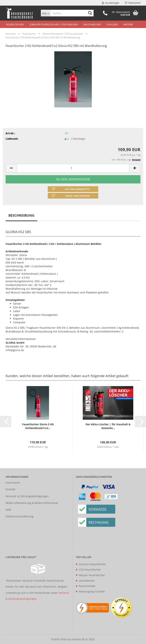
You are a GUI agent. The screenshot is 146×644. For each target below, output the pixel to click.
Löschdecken (85, 581)
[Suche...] (46, 13)
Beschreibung (21, 215)
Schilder (112, 24)
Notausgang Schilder (90, 591)
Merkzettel (133, 3)
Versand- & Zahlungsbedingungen (27, 496)
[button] (6, 422)
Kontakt (10, 489)
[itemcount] (73, 168)
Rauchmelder (92, 24)
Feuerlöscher (15, 24)
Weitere (128, 24)
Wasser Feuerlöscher (90, 575)
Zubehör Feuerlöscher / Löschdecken (54, 24)
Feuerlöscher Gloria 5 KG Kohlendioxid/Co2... (38, 426)
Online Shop (59, 639)
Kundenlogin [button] (111, 3)
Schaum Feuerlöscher (91, 564)
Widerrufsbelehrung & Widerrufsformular (32, 503)
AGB (8, 510)
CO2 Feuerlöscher (88, 570)
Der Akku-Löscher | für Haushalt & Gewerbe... (108, 426)
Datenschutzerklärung (20, 516)
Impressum (13, 483)
